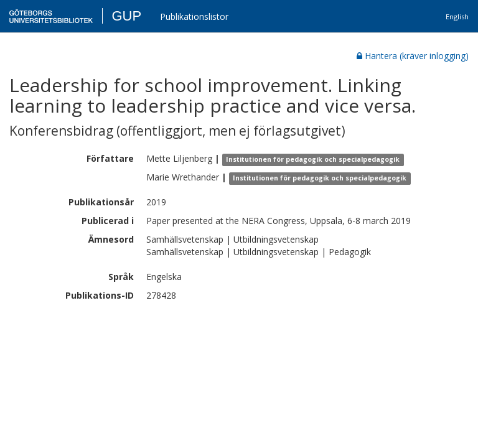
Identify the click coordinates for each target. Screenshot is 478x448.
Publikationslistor (194, 16)
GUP (126, 16)
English (457, 16)
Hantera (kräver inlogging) (413, 56)
